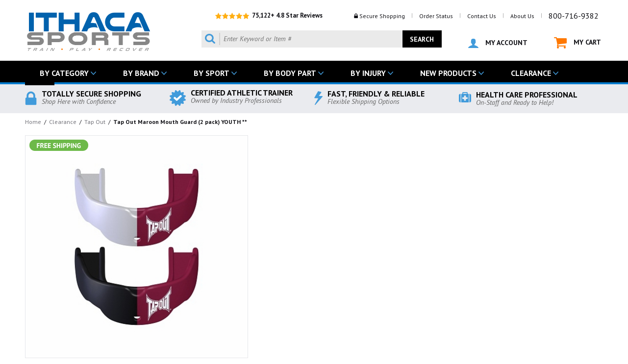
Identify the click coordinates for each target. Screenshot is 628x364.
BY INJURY (368, 73)
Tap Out (95, 122)
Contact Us (482, 16)
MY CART (578, 43)
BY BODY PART (290, 73)
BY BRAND (141, 73)
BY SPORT (212, 73)
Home (33, 122)
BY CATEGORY (64, 73)
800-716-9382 (574, 16)
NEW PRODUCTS (448, 73)
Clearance (63, 122)
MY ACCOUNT (498, 43)
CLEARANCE (531, 73)
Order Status (436, 16)
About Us (522, 16)
